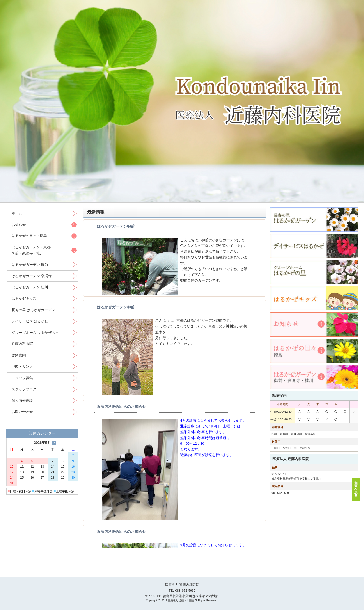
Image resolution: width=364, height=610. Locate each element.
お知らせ (19, 225)
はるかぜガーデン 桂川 (30, 287)
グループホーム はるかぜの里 (35, 333)
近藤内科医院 (22, 344)
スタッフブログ (24, 389)
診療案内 (19, 355)
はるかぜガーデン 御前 (30, 265)
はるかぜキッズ (24, 298)
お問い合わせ (22, 412)
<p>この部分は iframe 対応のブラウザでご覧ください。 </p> (175, 384)
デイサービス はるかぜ (30, 321)
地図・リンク (22, 366)
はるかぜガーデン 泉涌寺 (32, 276)
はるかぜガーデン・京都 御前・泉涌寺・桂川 (31, 250)
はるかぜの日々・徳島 (29, 236)
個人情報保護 (22, 400)
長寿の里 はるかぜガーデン (33, 310)
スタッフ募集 (22, 378)
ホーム (20, 213)
